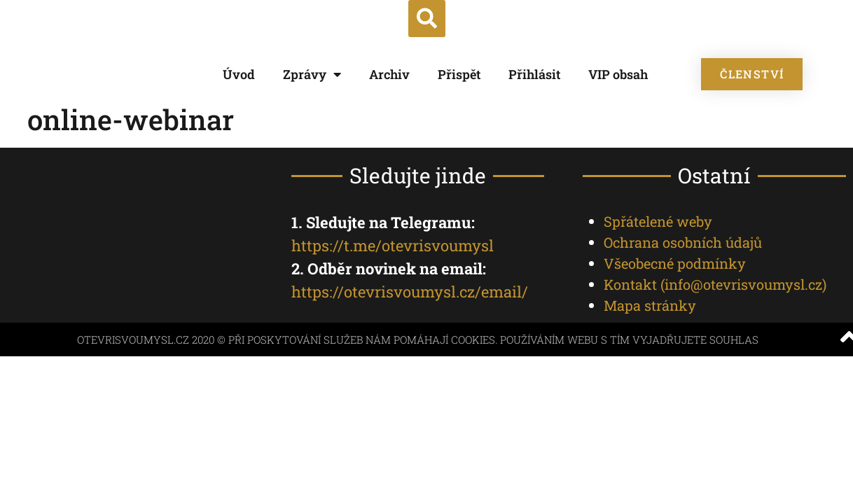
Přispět (459, 74)
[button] (427, 19)
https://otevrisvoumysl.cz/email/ (410, 292)
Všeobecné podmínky (675, 263)
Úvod (239, 74)
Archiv (389, 74)
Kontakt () (715, 284)
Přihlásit (534, 74)
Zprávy (312, 74)
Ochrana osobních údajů (683, 242)
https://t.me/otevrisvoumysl (393, 245)
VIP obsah (618, 74)
